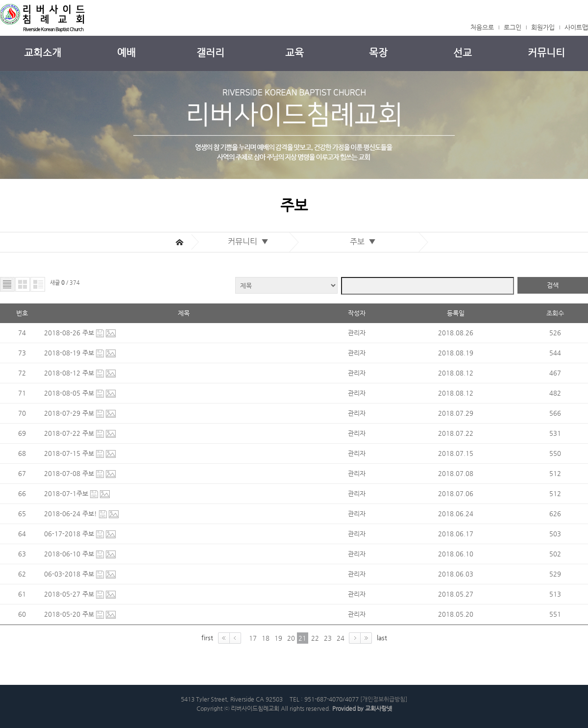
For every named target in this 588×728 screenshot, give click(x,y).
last (382, 638)
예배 (126, 53)
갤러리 (210, 53)
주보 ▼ (365, 241)
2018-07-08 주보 (70, 473)
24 (341, 638)
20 (291, 638)
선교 (463, 53)
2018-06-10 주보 (70, 554)
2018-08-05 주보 (70, 393)
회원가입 (543, 27)
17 (253, 638)
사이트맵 (576, 27)
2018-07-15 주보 (70, 453)
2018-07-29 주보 (70, 413)
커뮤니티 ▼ (250, 241)
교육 (294, 53)
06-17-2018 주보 (70, 534)
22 (315, 638)
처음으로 (482, 27)
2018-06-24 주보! (72, 514)
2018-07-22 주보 (70, 433)
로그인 (513, 27)
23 (328, 638)
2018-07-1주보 (67, 493)
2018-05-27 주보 (70, 594)
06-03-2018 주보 (70, 574)
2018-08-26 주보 (70, 333)
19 (278, 638)
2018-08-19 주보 (70, 353)
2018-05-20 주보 (70, 614)
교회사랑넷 (379, 708)
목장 (378, 53)
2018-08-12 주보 (70, 373)
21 (302, 638)
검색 (553, 285)
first (207, 638)
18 (266, 638)
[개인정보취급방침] (384, 699)
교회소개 (43, 53)
